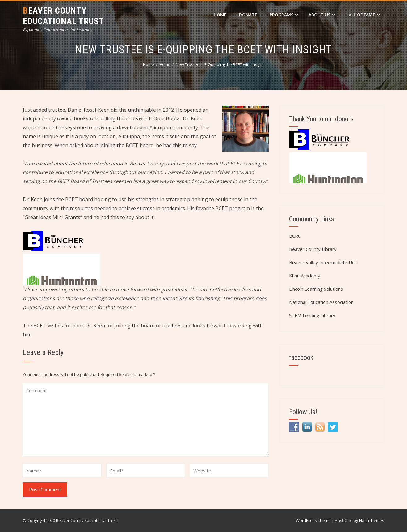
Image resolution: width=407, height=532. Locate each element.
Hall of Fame (363, 15)
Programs (284, 15)
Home (220, 15)
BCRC (295, 236)
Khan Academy (305, 276)
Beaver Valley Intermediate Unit (323, 262)
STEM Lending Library (312, 315)
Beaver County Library (313, 249)
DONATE (248, 15)
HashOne (344, 520)
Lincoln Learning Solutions (316, 289)
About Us (322, 15)
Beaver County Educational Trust (63, 16)
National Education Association (321, 302)
